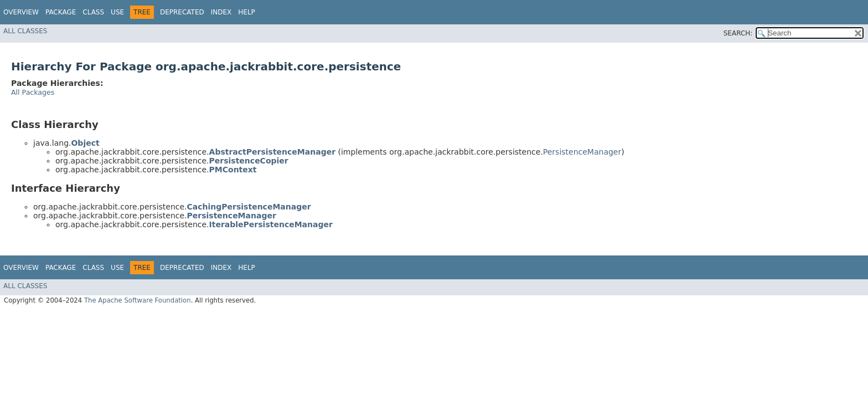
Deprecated (182, 12)
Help (247, 12)
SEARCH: (738, 33)
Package (61, 12)
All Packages (33, 92)
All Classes (25, 31)
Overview (21, 12)
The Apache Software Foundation (138, 300)
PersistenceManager (582, 152)
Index (221, 12)
